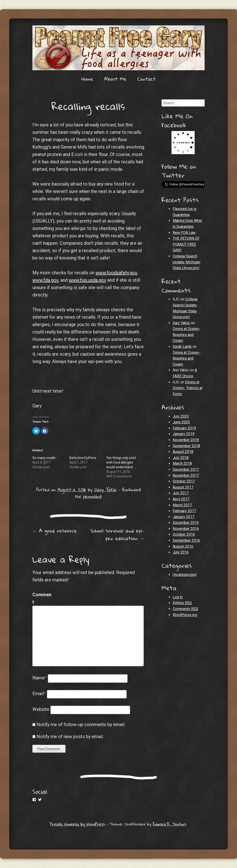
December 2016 (186, 523)
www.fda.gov (45, 280)
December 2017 (186, 469)
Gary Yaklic (105, 490)
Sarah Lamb (182, 347)
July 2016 (181, 552)
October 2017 (184, 481)
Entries (182, 603)
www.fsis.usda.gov (87, 280)
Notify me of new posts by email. (70, 737)
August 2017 (183, 487)
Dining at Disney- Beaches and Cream (187, 335)
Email (39, 694)
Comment (42, 598)
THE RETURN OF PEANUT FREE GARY (186, 244)
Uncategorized (184, 575)
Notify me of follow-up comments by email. (81, 724)
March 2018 (182, 463)
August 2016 (183, 546)
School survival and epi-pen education (117, 534)
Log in (178, 597)
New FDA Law (184, 233)
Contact (147, 79)
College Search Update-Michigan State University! (186, 262)
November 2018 (186, 440)
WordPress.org (185, 615)
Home (87, 79)
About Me (115, 79)
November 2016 (186, 529)
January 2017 (184, 517)
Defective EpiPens (83, 458)
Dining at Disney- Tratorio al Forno (187, 388)
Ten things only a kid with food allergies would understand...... (122, 462)
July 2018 (181, 458)
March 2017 (182, 505)
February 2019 (184, 428)
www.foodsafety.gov (116, 273)
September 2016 (186, 540)
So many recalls (44, 458)
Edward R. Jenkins (169, 824)
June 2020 (181, 422)
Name (40, 678)
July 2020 (181, 416)
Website (41, 709)
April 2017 (181, 499)
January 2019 (184, 434)
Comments (185, 609)
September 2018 (186, 446)
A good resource (55, 531)
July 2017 (181, 493)
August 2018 (183, 452)
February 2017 (184, 511)
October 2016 (184, 534)
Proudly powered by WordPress (77, 824)
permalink (92, 496)
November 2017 (186, 475)
